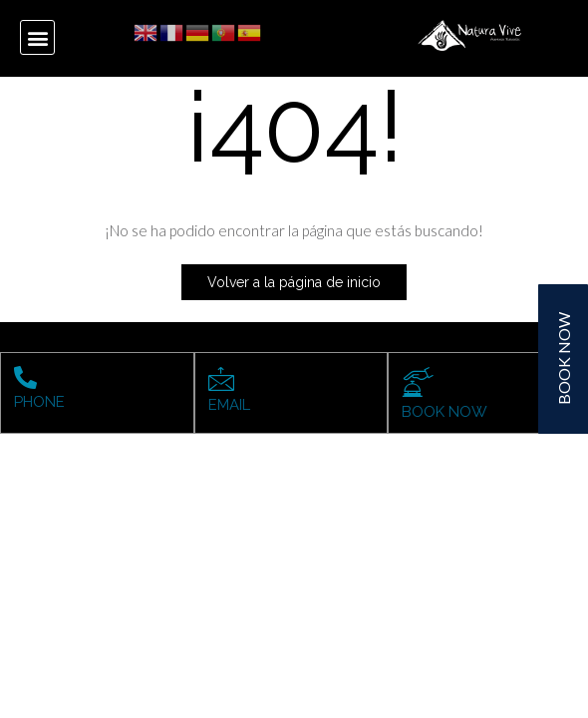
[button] (37, 37)
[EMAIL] (221, 379)
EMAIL (229, 405)
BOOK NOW (444, 412)
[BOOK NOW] (418, 382)
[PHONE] (25, 377)
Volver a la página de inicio (294, 282)
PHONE (39, 402)
